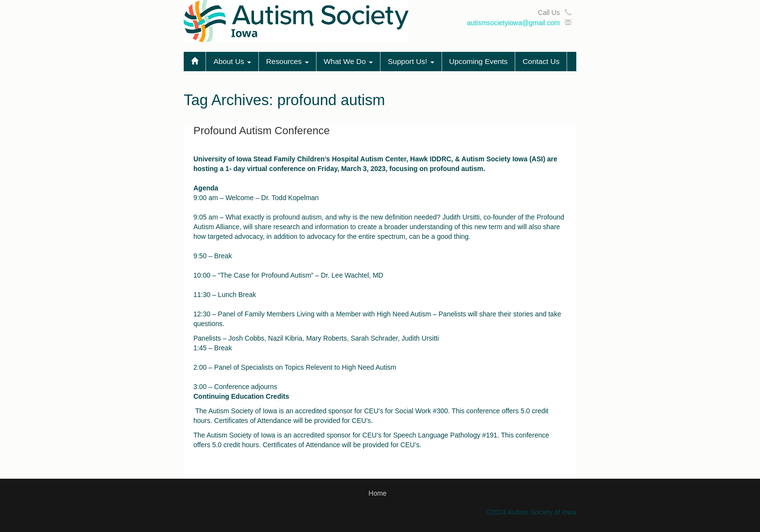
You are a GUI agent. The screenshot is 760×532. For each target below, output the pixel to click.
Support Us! (411, 61)
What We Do (348, 61)
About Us (232, 61)
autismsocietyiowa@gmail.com (513, 23)
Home (377, 493)
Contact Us (541, 61)
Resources (287, 61)
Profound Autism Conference (261, 131)
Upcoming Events (479, 61)
